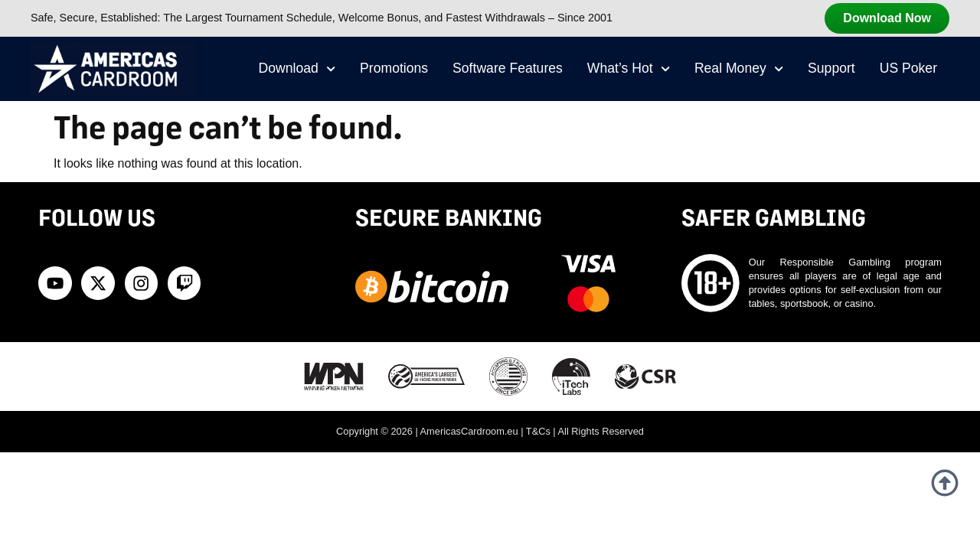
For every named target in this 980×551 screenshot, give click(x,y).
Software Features (508, 68)
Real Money (739, 69)
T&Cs (538, 431)
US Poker (908, 68)
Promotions (394, 68)
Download (297, 69)
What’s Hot (629, 69)
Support (831, 68)
